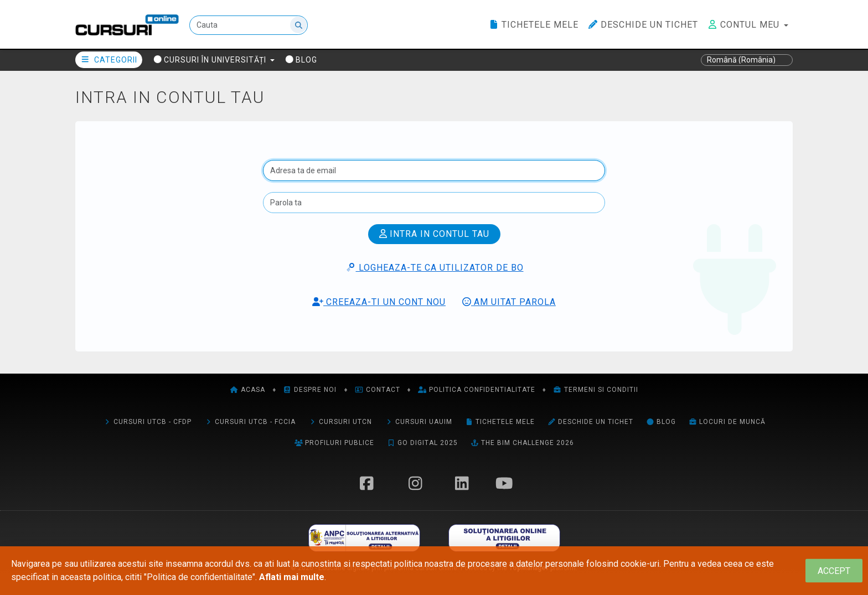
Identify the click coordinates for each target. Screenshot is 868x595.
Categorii (109, 60)
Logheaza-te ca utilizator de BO (434, 268)
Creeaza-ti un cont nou (379, 302)
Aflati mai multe (292, 577)
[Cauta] (249, 25)
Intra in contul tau (434, 234)
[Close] (834, 571)
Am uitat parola (509, 302)
